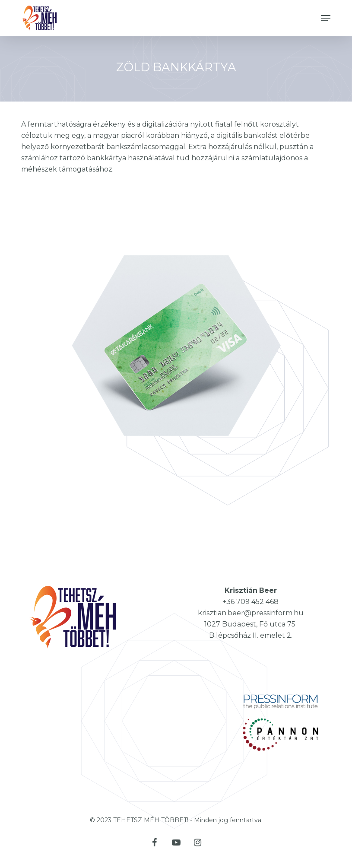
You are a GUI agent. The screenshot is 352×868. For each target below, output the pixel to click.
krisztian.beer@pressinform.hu (251, 613)
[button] (326, 18)
